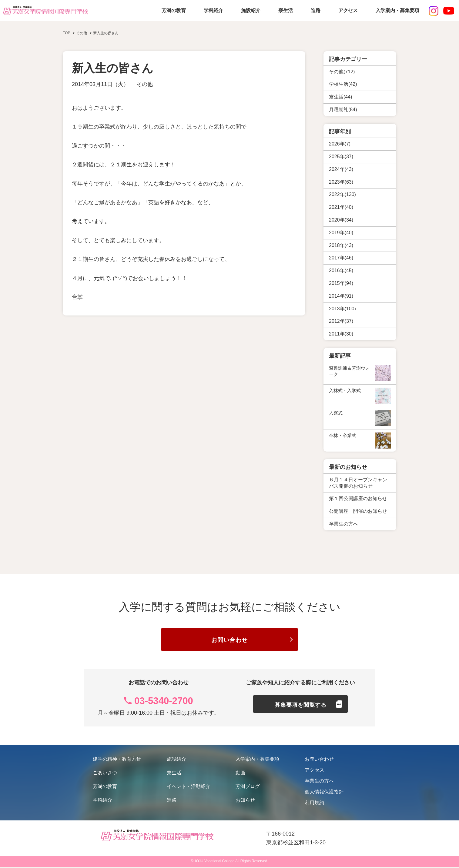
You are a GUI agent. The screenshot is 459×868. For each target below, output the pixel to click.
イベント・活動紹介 (189, 788)
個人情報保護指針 (324, 793)
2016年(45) (341, 270)
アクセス (348, 10)
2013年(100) (342, 309)
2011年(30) (341, 334)
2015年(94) (341, 283)
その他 (145, 84)
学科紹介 (213, 10)
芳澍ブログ (248, 788)
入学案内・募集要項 (397, 10)
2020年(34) (341, 220)
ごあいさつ (105, 774)
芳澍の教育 (174, 10)
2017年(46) (341, 258)
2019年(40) (341, 233)
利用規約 (314, 804)
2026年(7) (340, 144)
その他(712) (342, 72)
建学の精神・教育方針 (117, 760)
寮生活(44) (340, 97)
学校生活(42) (343, 84)
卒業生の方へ (319, 782)
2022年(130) (342, 194)
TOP (66, 33)
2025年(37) (341, 157)
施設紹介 (251, 10)
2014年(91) (341, 296)
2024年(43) (341, 169)
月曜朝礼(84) (343, 110)
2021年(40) (341, 207)
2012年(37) (341, 321)
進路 (316, 10)
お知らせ (245, 801)
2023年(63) (341, 182)
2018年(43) (341, 245)
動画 (240, 774)
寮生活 (286, 10)
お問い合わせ (229, 641)
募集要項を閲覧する (301, 707)
